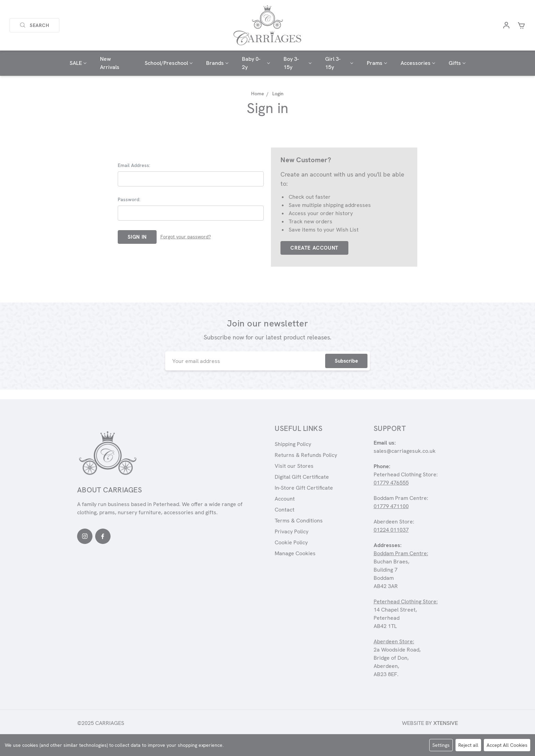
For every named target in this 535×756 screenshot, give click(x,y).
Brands (217, 63)
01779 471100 (391, 506)
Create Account (314, 248)
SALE (78, 63)
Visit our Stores (294, 466)
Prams (377, 63)
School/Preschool (169, 63)
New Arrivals (110, 63)
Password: (129, 199)
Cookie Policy (291, 542)
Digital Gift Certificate (302, 477)
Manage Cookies (295, 553)
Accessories (418, 63)
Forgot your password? (186, 237)
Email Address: (134, 165)
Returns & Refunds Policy (306, 455)
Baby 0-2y (256, 63)
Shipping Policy (293, 444)
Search (34, 25)
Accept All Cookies (507, 745)
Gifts (457, 63)
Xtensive (446, 723)
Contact (285, 510)
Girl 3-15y (339, 63)
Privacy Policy (292, 531)
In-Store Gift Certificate (304, 488)
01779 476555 (391, 483)
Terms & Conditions (299, 521)
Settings (441, 745)
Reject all (468, 745)
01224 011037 (391, 530)
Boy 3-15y (298, 63)
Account (285, 499)
